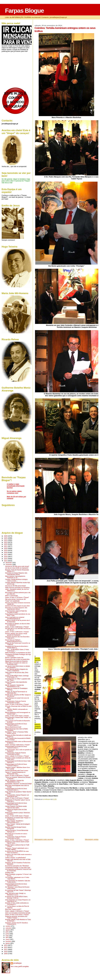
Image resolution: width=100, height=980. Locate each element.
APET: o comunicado (12, 596)
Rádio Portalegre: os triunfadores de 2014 (18, 653)
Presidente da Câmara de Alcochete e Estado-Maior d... (17, 647)
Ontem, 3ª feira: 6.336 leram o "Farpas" (17, 704)
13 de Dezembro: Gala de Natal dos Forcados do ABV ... (16, 612)
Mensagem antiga (92, 839)
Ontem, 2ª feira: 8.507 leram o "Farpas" (17, 716)
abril (7, 938)
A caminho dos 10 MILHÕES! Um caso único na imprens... (17, 852)
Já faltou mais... (10, 873)
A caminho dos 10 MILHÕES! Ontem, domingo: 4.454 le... (16, 897)
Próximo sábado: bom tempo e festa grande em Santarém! (16, 634)
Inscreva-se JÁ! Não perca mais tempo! (17, 566)
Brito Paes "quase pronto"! (13, 909)
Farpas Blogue (24, 11)
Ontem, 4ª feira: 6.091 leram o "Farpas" (17, 816)
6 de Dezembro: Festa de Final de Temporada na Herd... (15, 702)
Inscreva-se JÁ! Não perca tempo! (15, 586)
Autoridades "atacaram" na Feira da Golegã (18, 784)
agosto (8, 930)
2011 (6, 949)
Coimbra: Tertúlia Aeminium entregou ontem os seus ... (16, 580)
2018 (6, 552)
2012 (6, 947)
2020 (6, 548)
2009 (6, 954)
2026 (6, 536)
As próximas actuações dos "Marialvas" (17, 866)
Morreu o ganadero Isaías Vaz (14, 658)
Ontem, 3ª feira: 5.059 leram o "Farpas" (17, 632)
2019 (6, 550)
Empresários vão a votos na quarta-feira (17, 659)
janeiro (8, 943)
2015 (6, 559)
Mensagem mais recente (44, 839)
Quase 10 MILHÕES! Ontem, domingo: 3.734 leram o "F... (17, 676)
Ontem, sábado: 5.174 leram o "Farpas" (17, 756)
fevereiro (9, 941)
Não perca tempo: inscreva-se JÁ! (15, 599)
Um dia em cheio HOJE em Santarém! (17, 568)
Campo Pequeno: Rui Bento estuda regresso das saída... (16, 807)
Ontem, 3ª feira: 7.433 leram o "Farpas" (17, 840)
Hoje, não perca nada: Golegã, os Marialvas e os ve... (15, 894)
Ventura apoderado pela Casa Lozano (17, 771)
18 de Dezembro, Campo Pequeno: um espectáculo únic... (17, 796)
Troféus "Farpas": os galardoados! (15, 858)
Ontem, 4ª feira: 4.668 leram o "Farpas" (17, 627)
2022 (6, 544)
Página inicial (69, 839)
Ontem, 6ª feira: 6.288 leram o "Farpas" (17, 775)
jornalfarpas (17, 963)
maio (7, 936)
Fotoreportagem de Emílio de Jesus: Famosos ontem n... (16, 725)
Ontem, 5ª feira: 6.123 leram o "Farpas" (17, 798)
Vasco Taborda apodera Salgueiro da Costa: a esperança (16, 670)
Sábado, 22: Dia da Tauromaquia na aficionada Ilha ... (16, 692)
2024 (6, 540)
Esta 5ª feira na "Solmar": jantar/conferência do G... (14, 641)
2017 (6, 554)
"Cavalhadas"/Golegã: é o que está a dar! (18, 868)
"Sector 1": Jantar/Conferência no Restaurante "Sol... (15, 773)
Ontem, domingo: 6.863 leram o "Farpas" (18, 745)
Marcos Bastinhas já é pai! (13, 727)
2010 (6, 951)
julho (7, 932)
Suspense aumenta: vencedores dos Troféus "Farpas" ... (16, 917)
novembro (9, 564)
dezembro (9, 563)
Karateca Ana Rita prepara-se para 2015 (17, 606)
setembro (9, 928)
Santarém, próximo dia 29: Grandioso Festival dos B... (17, 924)
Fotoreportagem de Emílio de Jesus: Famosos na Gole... (16, 804)
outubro (8, 926)
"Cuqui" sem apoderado (12, 601)
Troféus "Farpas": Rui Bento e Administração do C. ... (14, 822)
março (8, 939)
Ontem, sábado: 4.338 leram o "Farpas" (17, 911)
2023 (6, 542)
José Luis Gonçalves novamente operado (18, 913)
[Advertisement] (54, 820)
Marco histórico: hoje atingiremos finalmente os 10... (15, 577)
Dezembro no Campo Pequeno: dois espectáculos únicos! (16, 574)
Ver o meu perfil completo (20, 967)
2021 (6, 546)
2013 (6, 945)
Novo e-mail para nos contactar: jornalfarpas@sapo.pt (15, 618)
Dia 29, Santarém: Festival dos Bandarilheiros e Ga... (15, 686)
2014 (6, 561)
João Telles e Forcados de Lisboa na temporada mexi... (16, 664)
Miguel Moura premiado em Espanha (16, 661)
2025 (6, 538)
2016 (6, 557)
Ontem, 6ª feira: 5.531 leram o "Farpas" (17, 915)
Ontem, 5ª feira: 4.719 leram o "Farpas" (17, 597)
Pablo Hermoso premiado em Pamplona (17, 588)
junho (8, 934)
